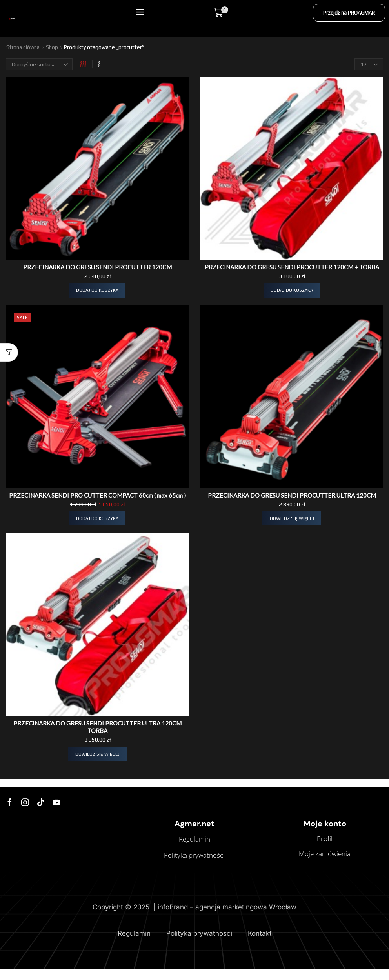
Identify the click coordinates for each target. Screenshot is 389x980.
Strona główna (24, 47)
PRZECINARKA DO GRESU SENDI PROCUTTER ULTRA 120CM (292, 503)
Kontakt (260, 949)
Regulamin (134, 949)
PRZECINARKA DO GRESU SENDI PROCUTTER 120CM (97, 266)
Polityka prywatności (199, 949)
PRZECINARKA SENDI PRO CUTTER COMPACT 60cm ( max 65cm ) (97, 506)
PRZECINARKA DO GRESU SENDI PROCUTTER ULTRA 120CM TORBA (97, 742)
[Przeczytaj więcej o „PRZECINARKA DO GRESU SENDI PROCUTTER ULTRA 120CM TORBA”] (97, 770)
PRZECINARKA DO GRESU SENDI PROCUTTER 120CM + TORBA (292, 270)
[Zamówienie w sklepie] (39, 64)
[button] (139, 12)
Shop (54, 47)
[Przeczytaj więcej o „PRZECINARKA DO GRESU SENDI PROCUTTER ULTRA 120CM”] (292, 526)
